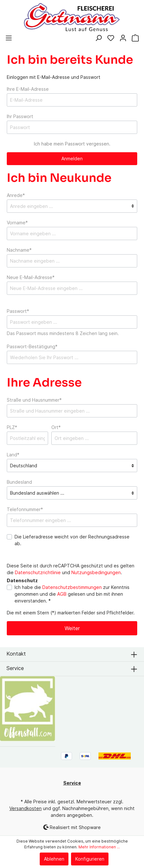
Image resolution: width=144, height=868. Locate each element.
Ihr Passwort (20, 116)
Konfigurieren (90, 859)
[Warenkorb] (135, 39)
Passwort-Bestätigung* (32, 346)
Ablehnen (54, 859)
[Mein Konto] (123, 39)
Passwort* (18, 311)
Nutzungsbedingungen (96, 572)
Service (15, 668)
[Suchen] (98, 39)
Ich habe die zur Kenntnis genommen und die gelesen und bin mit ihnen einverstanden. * (72, 594)
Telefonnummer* (25, 509)
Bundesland (19, 482)
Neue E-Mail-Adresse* (31, 277)
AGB (62, 594)
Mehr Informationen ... (99, 847)
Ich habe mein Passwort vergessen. (72, 144)
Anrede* (16, 195)
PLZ (12, 427)
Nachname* (19, 250)
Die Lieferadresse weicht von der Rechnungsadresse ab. (72, 540)
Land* (13, 455)
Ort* (56, 427)
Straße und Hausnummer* (34, 400)
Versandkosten (26, 808)
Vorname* (17, 223)
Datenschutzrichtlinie (38, 572)
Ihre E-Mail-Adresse (28, 89)
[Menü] (9, 39)
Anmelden (72, 159)
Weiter (72, 628)
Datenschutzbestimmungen (72, 587)
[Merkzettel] (111, 39)
